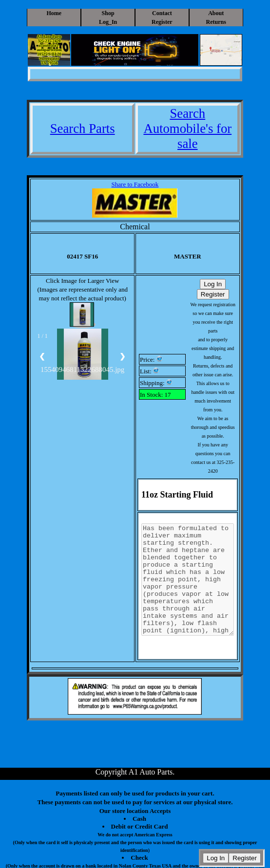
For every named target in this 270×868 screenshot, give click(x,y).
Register (162, 22)
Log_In (108, 22)
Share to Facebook (135, 184)
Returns (216, 22)
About (216, 13)
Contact (162, 13)
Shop (108, 13)
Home (54, 13)
